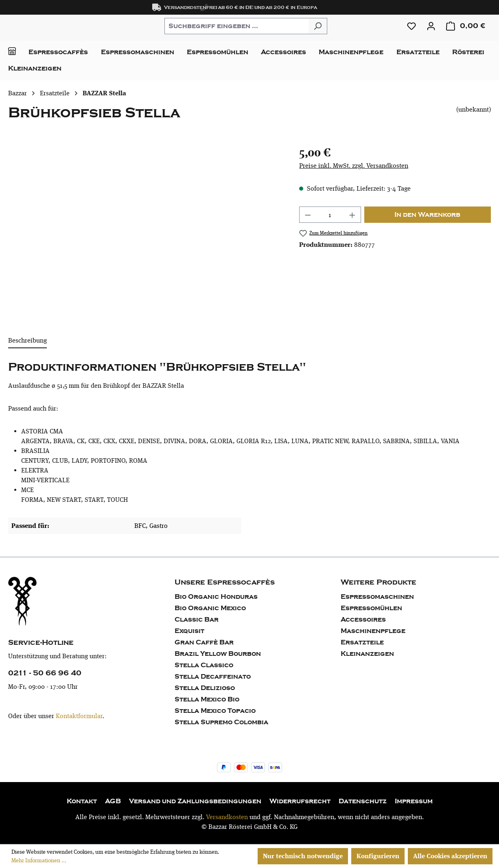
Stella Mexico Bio (207, 699)
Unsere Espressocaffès (225, 582)
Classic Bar (197, 620)
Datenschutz (363, 801)
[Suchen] (318, 26)
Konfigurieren (378, 856)
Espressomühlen (371, 608)
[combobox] (236, 26)
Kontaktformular (79, 716)
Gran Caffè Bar (204, 642)
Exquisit (189, 631)
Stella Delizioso (205, 688)
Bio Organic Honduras (216, 597)
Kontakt (82, 801)
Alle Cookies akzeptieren (450, 856)
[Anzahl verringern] (308, 215)
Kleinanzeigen (367, 654)
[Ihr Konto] (431, 26)
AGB (113, 801)
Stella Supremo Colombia (221, 722)
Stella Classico (204, 665)
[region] (146, 231)
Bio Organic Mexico (210, 608)
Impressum (414, 801)
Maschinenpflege (373, 631)
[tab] (27, 341)
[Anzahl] (330, 215)
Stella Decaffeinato (213, 677)
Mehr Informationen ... (39, 860)
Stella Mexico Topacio (215, 711)
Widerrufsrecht (300, 801)
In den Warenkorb (427, 215)
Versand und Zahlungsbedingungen (195, 801)
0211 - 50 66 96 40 (45, 673)
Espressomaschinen (377, 597)
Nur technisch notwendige (303, 856)
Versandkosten (227, 817)
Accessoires (363, 620)
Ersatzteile (362, 642)
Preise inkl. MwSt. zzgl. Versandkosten (354, 166)
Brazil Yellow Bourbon (218, 654)
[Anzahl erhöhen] (352, 215)
